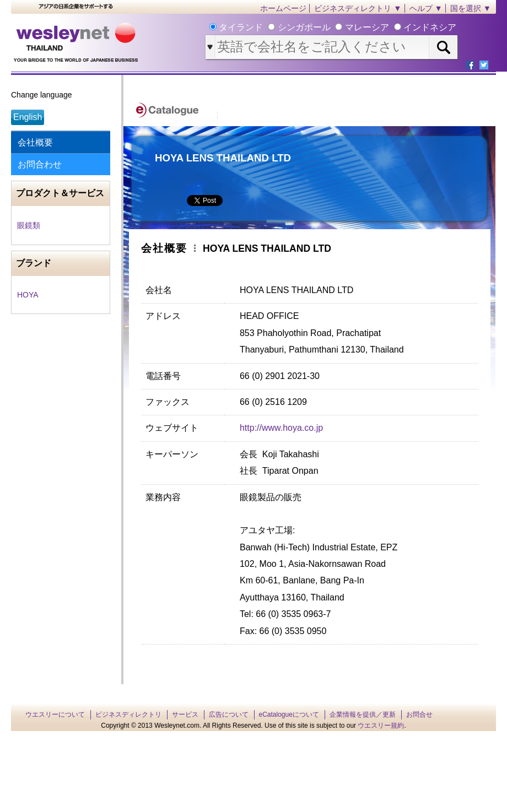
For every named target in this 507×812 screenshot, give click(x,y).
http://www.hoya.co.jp (281, 428)
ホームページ (283, 8)
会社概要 (35, 142)
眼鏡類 (29, 225)
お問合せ (419, 714)
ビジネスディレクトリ (128, 714)
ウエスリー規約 (381, 726)
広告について (229, 714)
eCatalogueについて (289, 714)
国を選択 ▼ (471, 8)
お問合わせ (40, 164)
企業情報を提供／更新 (363, 714)
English (28, 117)
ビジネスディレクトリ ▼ (358, 8)
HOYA (28, 295)
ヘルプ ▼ (426, 8)
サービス (185, 714)
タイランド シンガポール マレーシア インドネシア (336, 27)
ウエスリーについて (55, 714)
